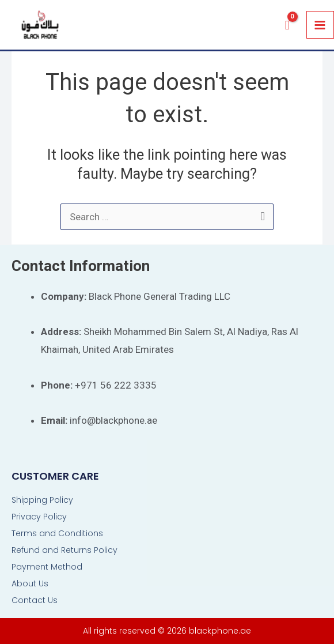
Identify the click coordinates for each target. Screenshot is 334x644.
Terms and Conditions (57, 533)
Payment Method (47, 567)
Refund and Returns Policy (64, 550)
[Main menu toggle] (320, 25)
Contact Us (35, 600)
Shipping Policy (42, 500)
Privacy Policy (39, 517)
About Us (30, 583)
